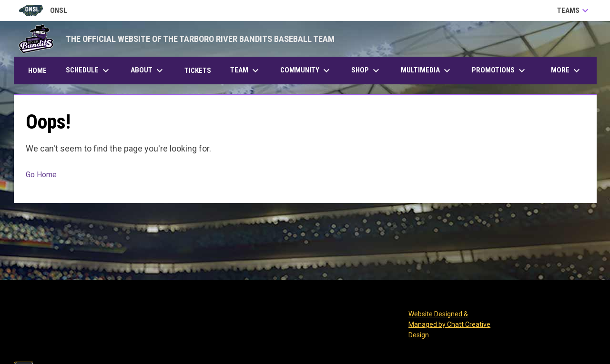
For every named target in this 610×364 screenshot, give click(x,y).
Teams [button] (574, 10)
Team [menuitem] (246, 71)
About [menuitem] (148, 71)
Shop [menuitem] (366, 71)
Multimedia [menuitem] (427, 71)
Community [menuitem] (306, 71)
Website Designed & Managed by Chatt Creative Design (449, 324)
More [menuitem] (567, 71)
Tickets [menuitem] (201, 70)
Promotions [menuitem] (500, 71)
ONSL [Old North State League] (43, 10)
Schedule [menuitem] (89, 71)
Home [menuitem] (37, 71)
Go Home (41, 175)
